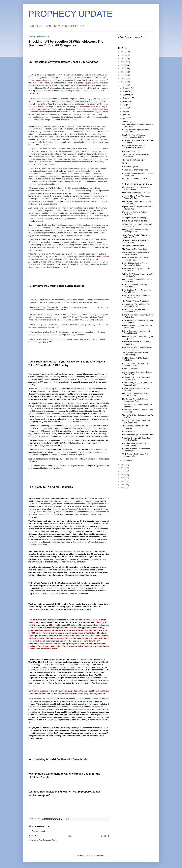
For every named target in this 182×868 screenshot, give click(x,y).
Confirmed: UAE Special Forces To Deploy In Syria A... (135, 305)
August (126, 101)
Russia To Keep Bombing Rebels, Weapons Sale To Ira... (135, 264)
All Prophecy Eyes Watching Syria (135, 218)
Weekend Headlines (130, 369)
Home (69, 836)
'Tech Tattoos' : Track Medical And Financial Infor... (135, 455)
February (126, 121)
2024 (123, 59)
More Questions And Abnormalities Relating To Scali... (135, 231)
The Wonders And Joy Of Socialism (136, 301)
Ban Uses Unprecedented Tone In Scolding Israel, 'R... (135, 444)
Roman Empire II (129, 431)
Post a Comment (38, 831)
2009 (123, 485)
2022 (123, 65)
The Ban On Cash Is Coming (133, 246)
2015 (123, 465)
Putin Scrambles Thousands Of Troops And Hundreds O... (137, 348)
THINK (125, 163)
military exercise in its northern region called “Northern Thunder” (66, 622)
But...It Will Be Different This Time (135, 221)
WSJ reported (88, 379)
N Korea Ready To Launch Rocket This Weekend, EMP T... (137, 384)
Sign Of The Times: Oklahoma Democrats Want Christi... (134, 136)
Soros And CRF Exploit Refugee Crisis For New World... (137, 439)
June (125, 108)
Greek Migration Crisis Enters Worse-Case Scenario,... (136, 188)
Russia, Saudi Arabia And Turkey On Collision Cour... (136, 286)
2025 (123, 55)
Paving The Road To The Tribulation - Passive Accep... (136, 297)
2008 (123, 488)
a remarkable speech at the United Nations (74, 551)
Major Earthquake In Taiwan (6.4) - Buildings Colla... (135, 395)
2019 (123, 75)
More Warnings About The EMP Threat (137, 193)
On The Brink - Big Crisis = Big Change (137, 184)
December (127, 88)
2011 (123, 478)
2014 (123, 468)
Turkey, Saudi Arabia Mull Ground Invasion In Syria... (135, 354)
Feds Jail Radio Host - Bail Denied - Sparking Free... (136, 259)
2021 (123, 69)
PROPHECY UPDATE (70, 14)
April (125, 115)
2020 (123, 72)
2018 (123, 78)
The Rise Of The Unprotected (133, 160)
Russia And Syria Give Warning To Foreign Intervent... (135, 364)
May (125, 111)
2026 (123, 52)
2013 (123, 471)
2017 (123, 82)
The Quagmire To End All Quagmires (51, 487)
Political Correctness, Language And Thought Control (136, 332)
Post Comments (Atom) (48, 840)
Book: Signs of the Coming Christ (133, 37)
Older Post (105, 836)
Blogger (101, 855)
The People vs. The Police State (134, 249)
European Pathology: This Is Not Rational (138, 435)
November (127, 91)
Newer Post (34, 836)
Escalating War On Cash (132, 151)
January (126, 460)
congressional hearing (45, 80)
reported (51, 310)
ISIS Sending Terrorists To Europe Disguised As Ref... (135, 400)
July (124, 105)
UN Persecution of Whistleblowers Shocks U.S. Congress (63, 62)
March (125, 118)
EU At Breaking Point (130, 167)
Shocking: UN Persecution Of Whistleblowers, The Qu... (133, 147)
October (126, 95)
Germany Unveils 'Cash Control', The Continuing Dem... (136, 422)
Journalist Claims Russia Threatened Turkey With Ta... (136, 197)
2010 (123, 481)
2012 (123, 475)
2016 (123, 85)
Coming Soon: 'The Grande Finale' (135, 170)
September (127, 98)
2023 (123, 62)
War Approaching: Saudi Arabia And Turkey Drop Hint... (136, 253)
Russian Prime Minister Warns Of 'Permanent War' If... (135, 311)
